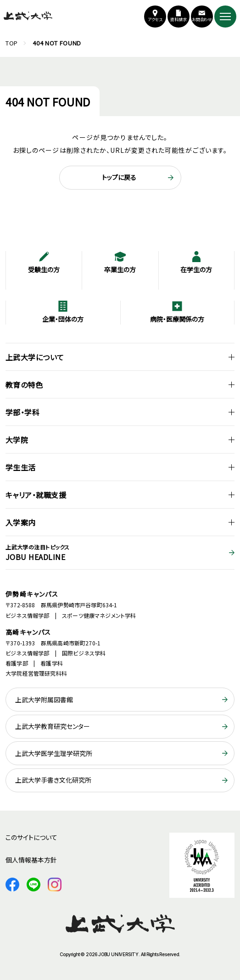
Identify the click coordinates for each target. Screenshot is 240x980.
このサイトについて (31, 837)
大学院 (17, 440)
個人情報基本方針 (31, 860)
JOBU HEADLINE (120, 553)
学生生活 (21, 467)
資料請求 (179, 20)
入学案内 (21, 522)
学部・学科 (22, 412)
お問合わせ (202, 20)
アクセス (155, 20)
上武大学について (35, 357)
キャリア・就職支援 (36, 495)
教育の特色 (24, 385)
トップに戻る (119, 177)
